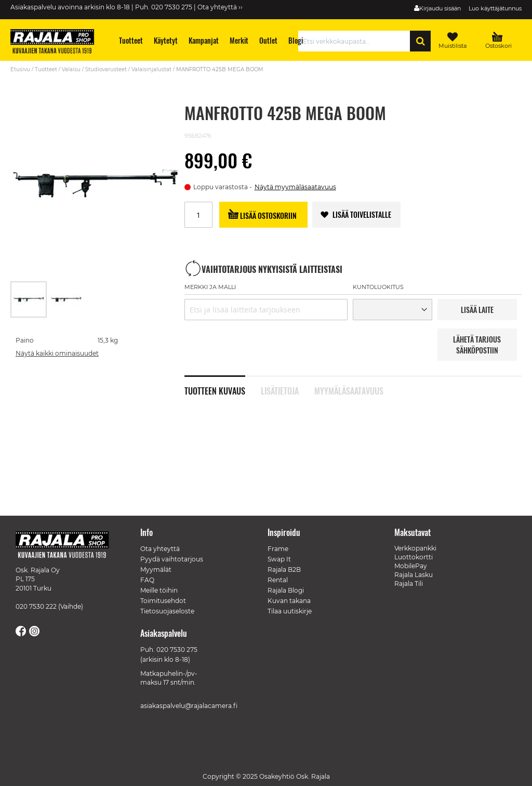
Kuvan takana (289, 601)
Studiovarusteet (106, 69)
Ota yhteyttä (160, 549)
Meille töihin (159, 590)
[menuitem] (131, 40)
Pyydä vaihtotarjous (172, 559)
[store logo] (57, 43)
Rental (278, 580)
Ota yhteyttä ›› (220, 7)
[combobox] (357, 41)
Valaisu (71, 69)
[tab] (223, 385)
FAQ (147, 580)
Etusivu (20, 69)
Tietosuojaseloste (167, 611)
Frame (278, 549)
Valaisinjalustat (151, 69)
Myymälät (156, 569)
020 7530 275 (177, 650)
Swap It (279, 559)
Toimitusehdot (163, 601)
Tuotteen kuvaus (215, 390)
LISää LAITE (477, 310)
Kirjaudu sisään (440, 8)
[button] (66, 299)
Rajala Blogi (286, 590)
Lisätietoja (280, 390)
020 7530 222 (36, 606)
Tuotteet (46, 69)
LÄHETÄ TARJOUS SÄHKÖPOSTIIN (477, 345)
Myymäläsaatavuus (349, 390)
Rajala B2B (284, 569)
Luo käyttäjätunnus (495, 8)
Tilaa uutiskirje (290, 611)
